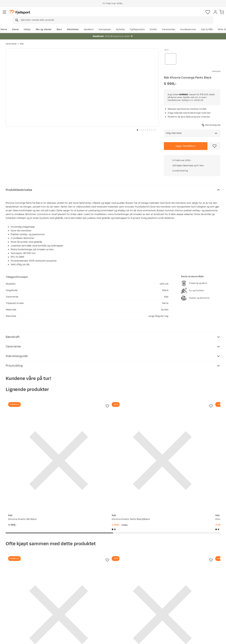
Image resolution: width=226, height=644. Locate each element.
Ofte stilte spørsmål (20, 598)
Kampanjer (129, 25)
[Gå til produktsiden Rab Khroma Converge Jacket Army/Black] (30, 498)
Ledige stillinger (105, 613)
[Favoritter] (198, 15)
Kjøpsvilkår (206, 639)
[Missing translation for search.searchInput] (54, 15)
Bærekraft (101, 618)
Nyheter (145, 25)
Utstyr (32, 25)
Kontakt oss (15, 623)
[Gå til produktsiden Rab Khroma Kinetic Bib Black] (30, 390)
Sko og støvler (49, 25)
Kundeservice (213, 25)
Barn (64, 25)
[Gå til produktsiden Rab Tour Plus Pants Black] (85, 498)
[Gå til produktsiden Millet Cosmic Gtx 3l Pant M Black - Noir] (196, 390)
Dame (20, 25)
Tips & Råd (15, 613)
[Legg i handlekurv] (186, 144)
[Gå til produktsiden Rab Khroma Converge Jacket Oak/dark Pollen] (196, 498)
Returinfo (14, 608)
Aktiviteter (78, 25)
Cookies (220, 639)
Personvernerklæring (186, 639)
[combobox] (116, 15)
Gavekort (57, 613)
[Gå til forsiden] (22, 15)
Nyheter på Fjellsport (64, 603)
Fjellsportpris (162, 25)
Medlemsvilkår (104, 608)
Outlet (178, 25)
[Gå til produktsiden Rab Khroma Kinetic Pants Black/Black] (85, 390)
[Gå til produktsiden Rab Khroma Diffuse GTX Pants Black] (141, 390)
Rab (22, 41)
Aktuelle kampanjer (63, 598)
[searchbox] (120, 15)
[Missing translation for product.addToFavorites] (215, 144)
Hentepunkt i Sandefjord (22, 618)
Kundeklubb (102, 603)
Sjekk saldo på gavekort (22, 603)
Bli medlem (207, 571)
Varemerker (193, 25)
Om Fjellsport (103, 598)
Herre (9, 25)
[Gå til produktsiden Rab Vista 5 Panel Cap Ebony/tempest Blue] (141, 498)
